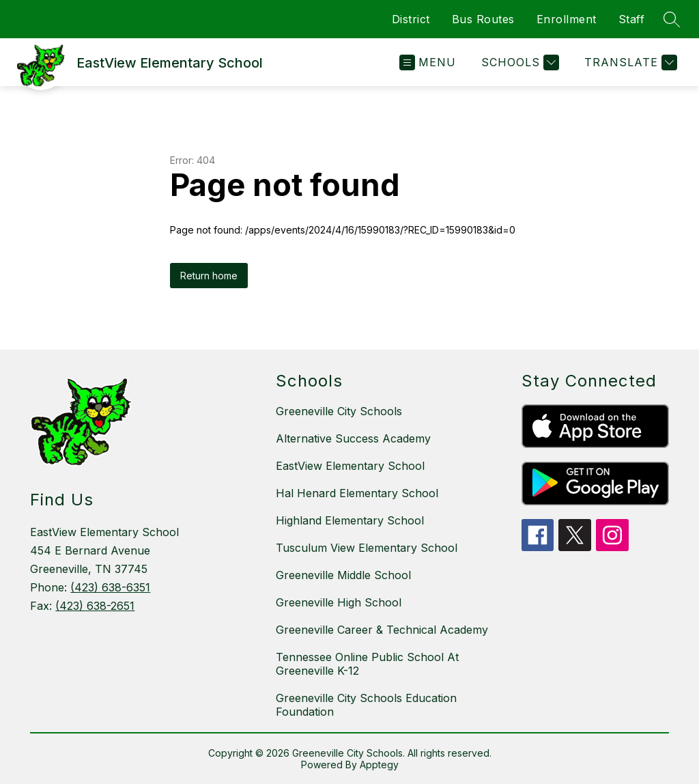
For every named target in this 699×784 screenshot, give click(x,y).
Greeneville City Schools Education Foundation (366, 705)
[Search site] (672, 19)
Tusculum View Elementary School (367, 548)
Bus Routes (483, 19)
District (411, 19)
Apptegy (379, 765)
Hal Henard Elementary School (357, 493)
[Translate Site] (629, 62)
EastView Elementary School (350, 466)
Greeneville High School (339, 602)
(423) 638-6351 (110, 587)
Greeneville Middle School (343, 575)
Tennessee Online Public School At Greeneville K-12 (367, 664)
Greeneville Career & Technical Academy (382, 630)
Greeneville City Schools (339, 411)
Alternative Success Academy (353, 438)
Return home (209, 276)
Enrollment (567, 19)
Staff (632, 19)
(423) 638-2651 (95, 606)
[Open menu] (428, 62)
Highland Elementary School (350, 520)
